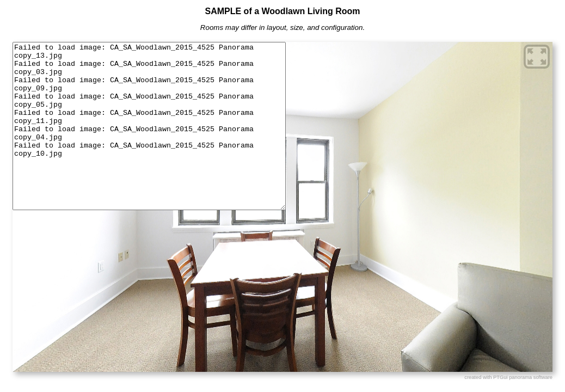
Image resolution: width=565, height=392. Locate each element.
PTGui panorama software (523, 377)
